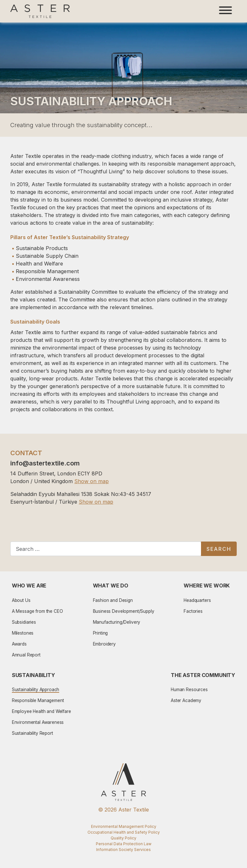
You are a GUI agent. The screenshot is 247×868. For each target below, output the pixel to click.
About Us (21, 600)
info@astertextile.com (45, 463)
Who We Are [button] (29, 586)
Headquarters (197, 600)
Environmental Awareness (38, 722)
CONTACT (26, 453)
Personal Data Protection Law (124, 844)
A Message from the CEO (37, 611)
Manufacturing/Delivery (117, 622)
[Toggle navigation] (225, 11)
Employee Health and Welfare (41, 711)
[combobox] (106, 549)
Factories (193, 611)
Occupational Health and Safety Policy (124, 832)
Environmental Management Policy (124, 826)
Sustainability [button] (33, 675)
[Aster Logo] (40, 11)
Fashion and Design (113, 600)
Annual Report (26, 655)
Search (219, 549)
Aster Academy (186, 700)
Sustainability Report (32, 733)
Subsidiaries (24, 622)
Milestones (23, 633)
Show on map (91, 481)
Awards (19, 644)
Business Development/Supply (124, 611)
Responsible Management (38, 700)
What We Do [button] (111, 586)
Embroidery (105, 644)
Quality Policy (123, 838)
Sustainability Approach (36, 690)
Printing (101, 633)
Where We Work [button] (207, 586)
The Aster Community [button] (203, 675)
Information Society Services (123, 850)
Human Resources (189, 690)
